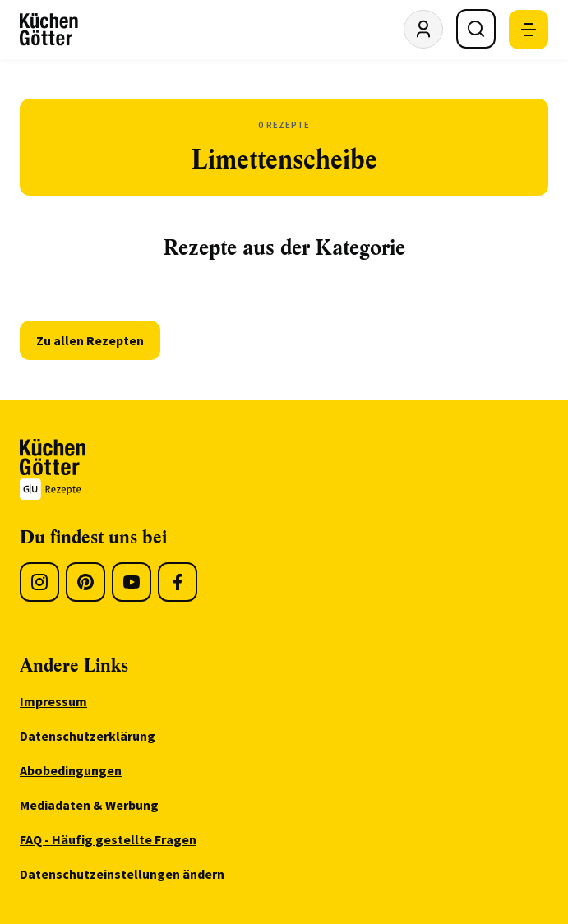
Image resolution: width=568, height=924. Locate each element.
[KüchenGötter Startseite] (49, 30)
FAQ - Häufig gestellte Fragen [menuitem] (108, 839)
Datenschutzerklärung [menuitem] (88, 736)
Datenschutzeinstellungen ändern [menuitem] (122, 874)
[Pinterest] (85, 582)
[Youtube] (132, 582)
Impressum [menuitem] (53, 701)
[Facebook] (178, 582)
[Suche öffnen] (476, 29)
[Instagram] (39, 582)
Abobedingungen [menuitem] (71, 770)
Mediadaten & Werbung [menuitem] (89, 805)
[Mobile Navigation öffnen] (529, 30)
